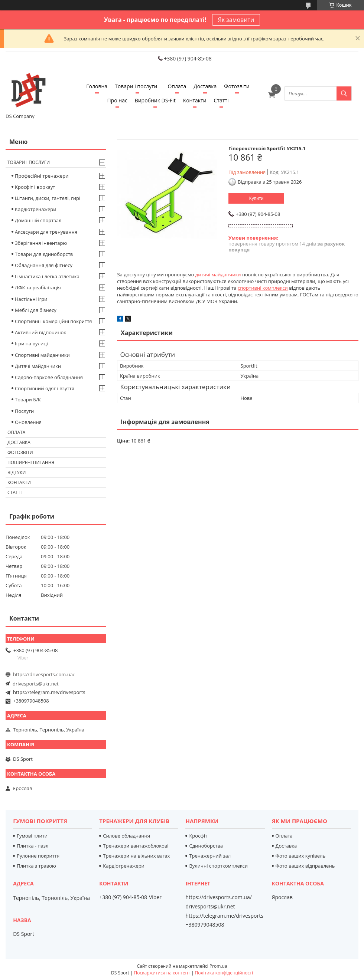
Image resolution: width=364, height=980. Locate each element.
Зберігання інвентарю (41, 243)
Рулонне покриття (38, 856)
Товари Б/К (28, 399)
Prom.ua (218, 966)
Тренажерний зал (210, 856)
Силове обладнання (126, 836)
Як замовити (236, 20)
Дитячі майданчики (38, 366)
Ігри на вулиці (31, 343)
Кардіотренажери (36, 209)
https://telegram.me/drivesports (49, 692)
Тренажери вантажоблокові (136, 846)
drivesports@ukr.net (36, 684)
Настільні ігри (31, 299)
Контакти (195, 100)
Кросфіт (198, 836)
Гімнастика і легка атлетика (47, 276)
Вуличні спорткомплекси (218, 866)
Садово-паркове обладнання (49, 377)
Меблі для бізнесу (36, 310)
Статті (221, 100)
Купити (256, 198)
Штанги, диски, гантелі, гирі (48, 198)
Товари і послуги (136, 86)
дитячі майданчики (218, 274)
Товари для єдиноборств (44, 254)
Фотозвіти (237, 86)
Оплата (177, 86)
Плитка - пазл (32, 846)
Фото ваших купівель (301, 856)
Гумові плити (32, 836)
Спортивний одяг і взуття (45, 388)
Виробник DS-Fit (155, 100)
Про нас (117, 100)
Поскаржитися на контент (162, 973)
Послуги (24, 411)
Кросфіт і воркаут (35, 187)
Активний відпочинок (40, 332)
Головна (97, 86)
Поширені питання (31, 462)
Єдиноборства (206, 846)
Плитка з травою (36, 866)
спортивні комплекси (263, 288)
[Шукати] (344, 93)
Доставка (205, 86)
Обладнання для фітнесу (44, 265)
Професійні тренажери (42, 176)
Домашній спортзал (38, 220)
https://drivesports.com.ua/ (44, 674)
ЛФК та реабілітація (38, 287)
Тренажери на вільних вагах (136, 856)
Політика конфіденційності (224, 973)
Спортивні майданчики (42, 355)
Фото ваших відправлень (305, 866)
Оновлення (28, 422)
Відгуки (17, 472)
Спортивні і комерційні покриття (53, 321)
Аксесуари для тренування (46, 232)
